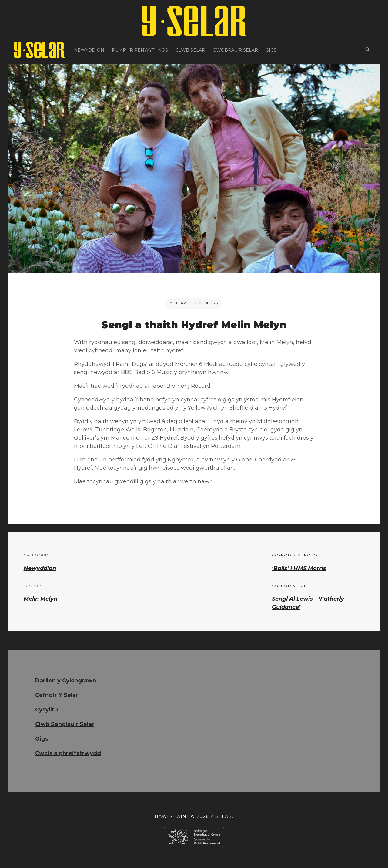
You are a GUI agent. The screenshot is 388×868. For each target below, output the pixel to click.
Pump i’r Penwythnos (140, 50)
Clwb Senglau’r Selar (65, 724)
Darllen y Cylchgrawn (66, 681)
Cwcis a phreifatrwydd (68, 753)
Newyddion (89, 50)
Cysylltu (47, 710)
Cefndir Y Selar (57, 695)
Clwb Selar (190, 50)
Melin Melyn (40, 599)
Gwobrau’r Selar (235, 50)
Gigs (271, 50)
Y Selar (178, 303)
